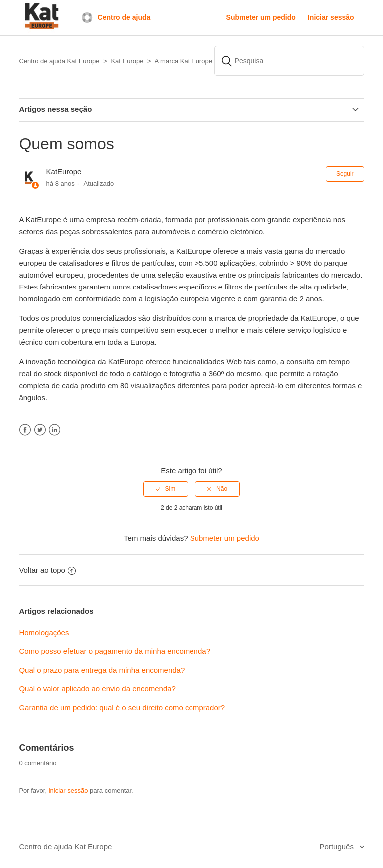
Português (338, 846)
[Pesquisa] (289, 61)
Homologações (44, 633)
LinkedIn (55, 430)
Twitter (40, 430)
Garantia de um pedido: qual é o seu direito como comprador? (122, 708)
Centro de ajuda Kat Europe (65, 846)
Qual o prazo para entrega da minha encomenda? (102, 670)
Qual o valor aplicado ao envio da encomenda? (97, 689)
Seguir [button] (345, 174)
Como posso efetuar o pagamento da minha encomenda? (115, 651)
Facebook (25, 430)
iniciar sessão (69, 790)
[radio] (166, 489)
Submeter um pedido (261, 17)
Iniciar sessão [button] (331, 17)
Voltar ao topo (47, 570)
